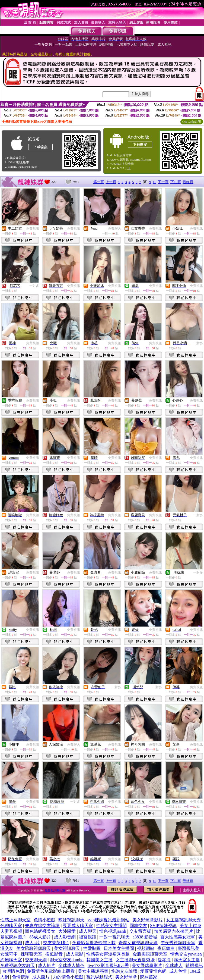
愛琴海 (164, 960)
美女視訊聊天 (67, 948)
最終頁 (188, 182)
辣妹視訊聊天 (71, 920)
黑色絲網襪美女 (40, 931)
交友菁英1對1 (56, 943)
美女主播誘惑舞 (93, 971)
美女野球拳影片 (148, 920)
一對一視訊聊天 (114, 937)
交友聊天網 (36, 960)
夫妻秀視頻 (11, 931)
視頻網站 (146, 948)
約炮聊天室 (11, 960)
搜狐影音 (54, 954)
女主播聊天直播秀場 (135, 960)
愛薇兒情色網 (153, 971)
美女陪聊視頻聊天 (34, 948)
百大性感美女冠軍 (178, 937)
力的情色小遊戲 (68, 977)
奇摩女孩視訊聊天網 (138, 943)
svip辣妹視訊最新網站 (109, 920)
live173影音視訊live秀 (108, 965)
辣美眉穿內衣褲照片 (174, 931)
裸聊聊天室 (31, 954)
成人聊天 (88, 931)
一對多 (34, 286)
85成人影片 (40, 937)
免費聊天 (114, 228)
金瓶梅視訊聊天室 (150, 954)
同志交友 (138, 926)
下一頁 (163, 182)
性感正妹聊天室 (15, 920)
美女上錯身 (190, 926)
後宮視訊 (88, 937)
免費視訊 (33, 228)
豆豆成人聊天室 (78, 926)
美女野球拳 (126, 977)
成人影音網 (65, 937)
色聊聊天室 (11, 926)
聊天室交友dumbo (66, 960)
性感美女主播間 (111, 926)
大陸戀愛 (67, 931)
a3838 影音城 (145, 937)
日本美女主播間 (119, 948)
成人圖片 (41, 977)
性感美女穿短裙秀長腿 (108, 954)
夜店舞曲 (166, 948)
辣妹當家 (149, 977)
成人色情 (178, 971)
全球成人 (174, 965)
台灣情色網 (13, 971)
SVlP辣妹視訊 (163, 926)
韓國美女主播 (100, 960)
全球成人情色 (71, 965)
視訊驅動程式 (99, 977)
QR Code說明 (192, 122)
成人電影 (75, 954)
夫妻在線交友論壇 (42, 926)
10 (154, 182)
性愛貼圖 (92, 948)
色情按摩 (21, 977)
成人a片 (32, 943)
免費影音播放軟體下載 (94, 943)
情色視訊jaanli (113, 931)
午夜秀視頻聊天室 (178, 943)
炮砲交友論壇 (124, 971)
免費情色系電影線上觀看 (51, 971)
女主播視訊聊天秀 (183, 920)
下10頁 (176, 182)
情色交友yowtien (186, 954)
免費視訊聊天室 (55, 890)
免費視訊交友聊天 (18, 965)
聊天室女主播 (187, 960)
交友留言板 (140, 931)
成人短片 (47, 965)
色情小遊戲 (44, 920)
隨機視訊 (194, 965)
